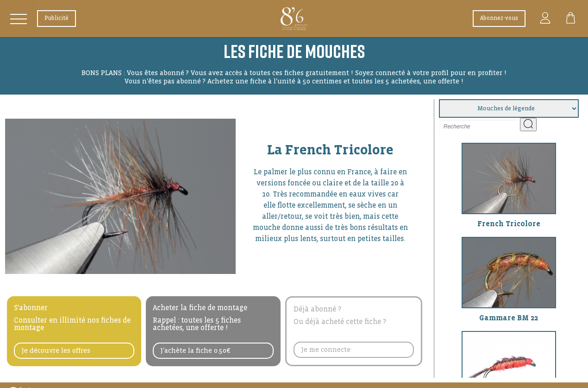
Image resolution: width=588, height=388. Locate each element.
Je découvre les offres (56, 350)
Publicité (56, 18)
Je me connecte (326, 350)
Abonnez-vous (499, 18)
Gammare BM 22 (509, 318)
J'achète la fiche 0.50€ (195, 350)
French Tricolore (509, 224)
